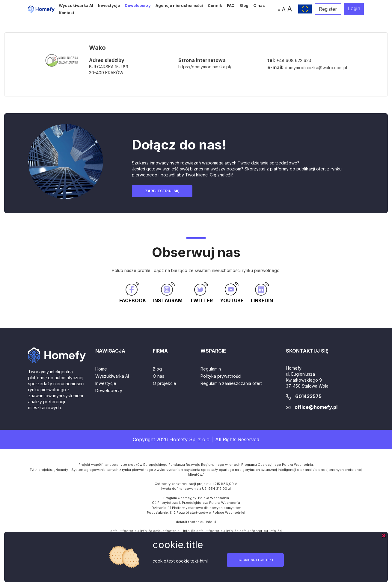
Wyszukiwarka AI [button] (76, 5)
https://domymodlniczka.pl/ (205, 67)
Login (354, 8)
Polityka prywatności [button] (221, 376)
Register (328, 9)
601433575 (308, 396)
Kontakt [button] (67, 13)
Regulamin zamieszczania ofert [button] (231, 383)
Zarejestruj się (162, 191)
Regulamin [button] (211, 369)
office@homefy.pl (316, 407)
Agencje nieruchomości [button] (179, 5)
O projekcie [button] (165, 383)
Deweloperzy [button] (138, 5)
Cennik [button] (215, 5)
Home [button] (101, 369)
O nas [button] (259, 5)
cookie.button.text (255, 560)
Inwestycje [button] (109, 5)
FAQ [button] (231, 5)
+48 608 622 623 (294, 60)
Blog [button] (244, 5)
